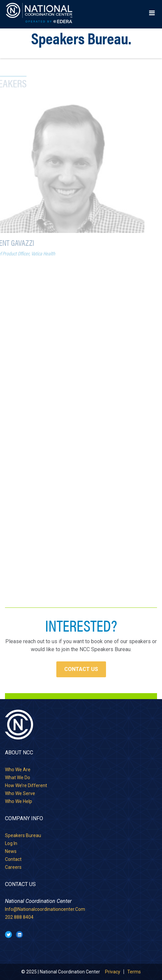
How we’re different (26, 785)
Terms (134, 972)
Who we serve (20, 793)
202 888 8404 (19, 917)
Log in (11, 843)
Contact (13, 859)
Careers (13, 867)
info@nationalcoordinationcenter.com (45, 909)
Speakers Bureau (23, 835)
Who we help (19, 801)
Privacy (113, 972)
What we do (18, 778)
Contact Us (81, 669)
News (11, 851)
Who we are (18, 770)
